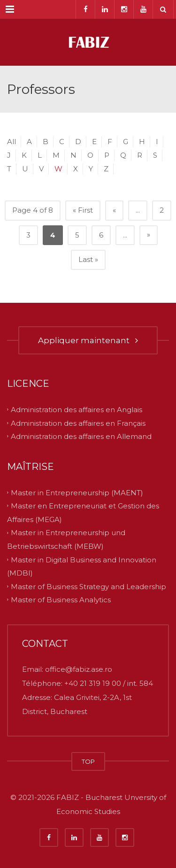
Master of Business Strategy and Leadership (88, 586)
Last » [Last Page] (88, 259)
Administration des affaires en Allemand (81, 436)
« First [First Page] (83, 210)
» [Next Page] (149, 234)
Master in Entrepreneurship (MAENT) (77, 492)
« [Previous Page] (114, 210)
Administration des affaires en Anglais (77, 410)
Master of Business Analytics (61, 600)
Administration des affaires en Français (78, 423)
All (11, 142)
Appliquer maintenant (88, 340)
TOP (88, 761)
